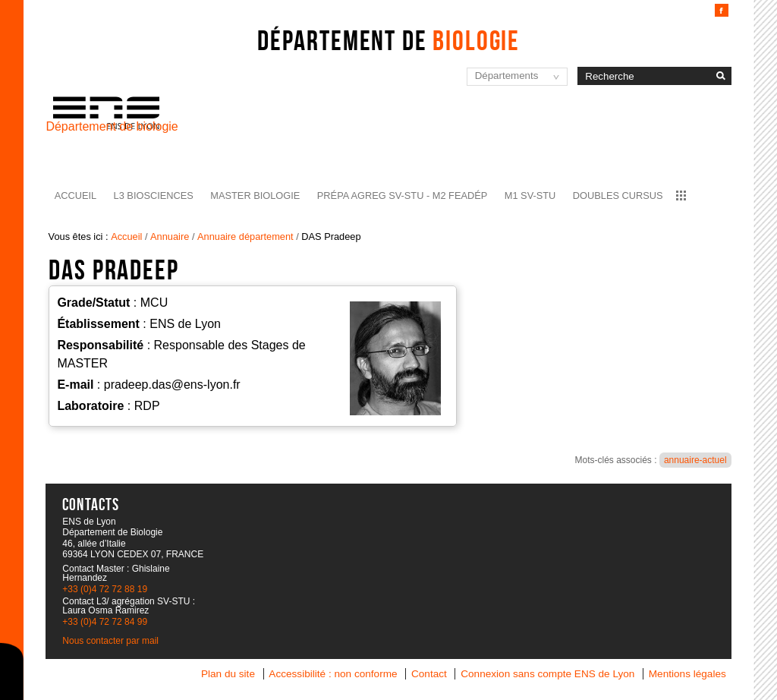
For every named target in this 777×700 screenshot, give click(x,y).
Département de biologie (112, 126)
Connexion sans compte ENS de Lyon (547, 674)
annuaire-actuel (695, 460)
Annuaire (170, 236)
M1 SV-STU (530, 195)
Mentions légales (687, 674)
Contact (429, 674)
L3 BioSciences (154, 195)
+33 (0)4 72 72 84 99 (105, 622)
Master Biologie (255, 195)
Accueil (75, 195)
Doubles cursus (618, 195)
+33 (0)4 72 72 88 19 (105, 589)
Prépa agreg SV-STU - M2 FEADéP (402, 195)
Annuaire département (245, 236)
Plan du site (228, 674)
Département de (388, 40)
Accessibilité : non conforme (333, 674)
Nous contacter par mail (110, 641)
